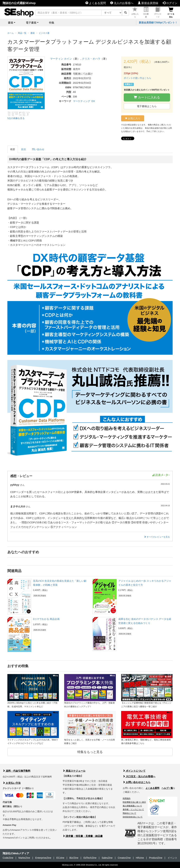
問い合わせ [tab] (38, 149)
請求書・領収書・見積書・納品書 (83, 836)
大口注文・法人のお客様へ (139, 776)
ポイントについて (134, 771)
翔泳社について (129, 813)
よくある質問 (96, 3)
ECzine (60, 858)
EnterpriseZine (43, 858)
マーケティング (82, 101)
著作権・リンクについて (133, 809)
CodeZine (8, 858)
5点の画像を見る (16, 118)
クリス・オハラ (91, 59)
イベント (172, 858)
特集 (52, 23)
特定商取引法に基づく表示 (134, 802)
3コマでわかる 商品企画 (46, 619)
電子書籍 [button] (31, 23)
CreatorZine (124, 858)
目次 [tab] (24, 149)
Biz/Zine (74, 858)
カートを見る (171, 12)
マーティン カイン (61, 59)
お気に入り (135, 12)
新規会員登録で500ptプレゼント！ (158, 23)
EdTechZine (90, 858)
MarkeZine (24, 858)
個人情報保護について (132, 806)
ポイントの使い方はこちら (137, 78)
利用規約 (127, 798)
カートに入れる (147, 97)
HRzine (140, 858)
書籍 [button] (11, 23)
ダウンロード (158, 12)
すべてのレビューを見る (157, 537)
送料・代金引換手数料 (17, 771)
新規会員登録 (148, 3)
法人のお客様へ (122, 3)
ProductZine (156, 858)
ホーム (11, 33)
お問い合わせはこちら (137, 782)
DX (93, 101)
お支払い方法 (12, 783)
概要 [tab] (13, 149)
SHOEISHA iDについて (133, 817)
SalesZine (107, 858)
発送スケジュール (74, 771)
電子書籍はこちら (147, 106)
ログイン (170, 3)
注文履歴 (146, 12)
